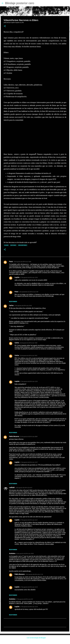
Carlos (11, 305)
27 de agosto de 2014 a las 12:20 (29, 277)
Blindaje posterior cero (20, 3)
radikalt (12, 487)
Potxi (11, 262)
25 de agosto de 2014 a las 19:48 (28, 343)
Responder (13, 302)
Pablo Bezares (14, 436)
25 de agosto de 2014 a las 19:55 (28, 355)
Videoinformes (23, 245)
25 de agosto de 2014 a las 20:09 (29, 436)
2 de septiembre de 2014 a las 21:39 (29, 292)
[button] (5, 26)
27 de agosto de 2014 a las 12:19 (29, 587)
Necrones (13, 245)
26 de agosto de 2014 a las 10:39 (25, 554)
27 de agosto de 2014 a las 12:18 (29, 607)
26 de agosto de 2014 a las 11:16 (34, 574)
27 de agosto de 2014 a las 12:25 (29, 381)
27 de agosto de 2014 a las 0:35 (24, 599)
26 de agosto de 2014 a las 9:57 (24, 488)
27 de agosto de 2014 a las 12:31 (29, 520)
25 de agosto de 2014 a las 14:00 (22, 262)
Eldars (6, 245)
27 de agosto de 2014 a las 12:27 (29, 462)
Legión (17, 277)
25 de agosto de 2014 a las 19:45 (23, 306)
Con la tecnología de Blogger (35, 638)
